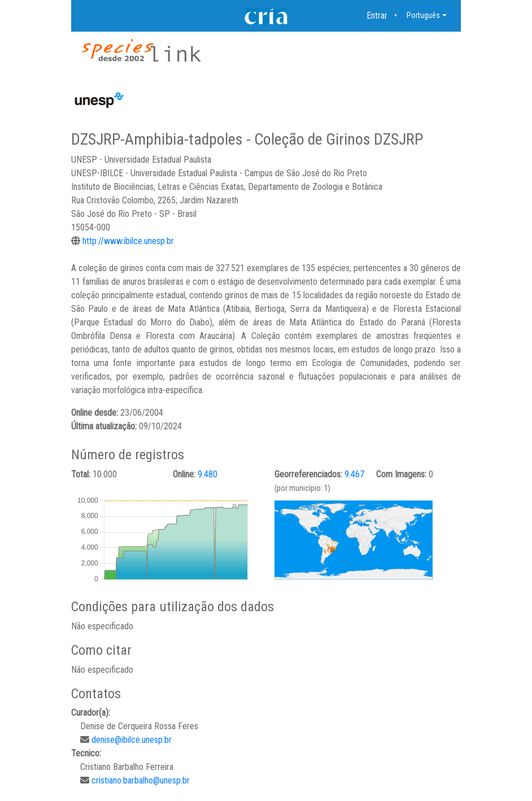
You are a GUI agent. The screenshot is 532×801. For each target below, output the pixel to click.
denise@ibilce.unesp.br (132, 740)
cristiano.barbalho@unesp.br (141, 780)
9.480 (208, 474)
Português (423, 15)
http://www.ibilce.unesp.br (128, 241)
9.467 (354, 474)
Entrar (377, 16)
